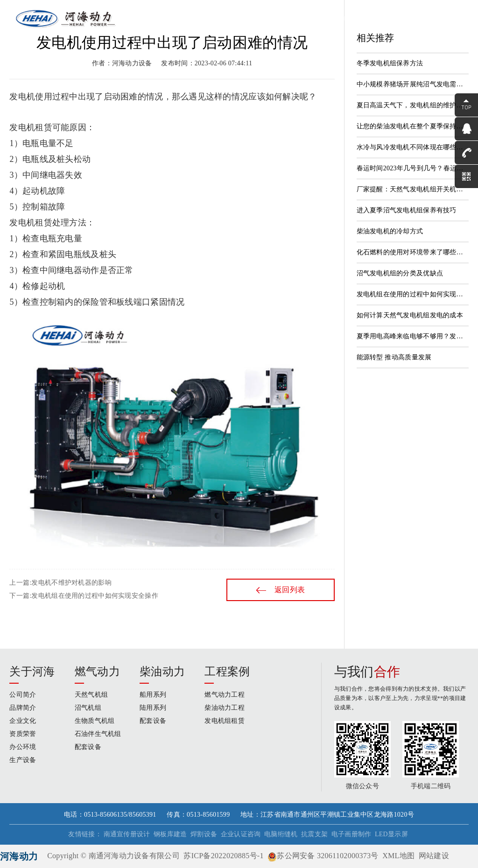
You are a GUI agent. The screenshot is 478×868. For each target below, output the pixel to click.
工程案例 (227, 672)
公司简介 (23, 695)
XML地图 (398, 856)
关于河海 (32, 672)
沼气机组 (88, 708)
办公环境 (23, 747)
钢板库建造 (170, 834)
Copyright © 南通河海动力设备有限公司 (113, 856)
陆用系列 (153, 708)
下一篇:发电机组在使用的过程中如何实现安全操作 (84, 596)
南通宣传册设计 (127, 834)
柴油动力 (162, 672)
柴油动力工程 (225, 708)
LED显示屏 (391, 834)
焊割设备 (204, 834)
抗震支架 (314, 834)
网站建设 (434, 856)
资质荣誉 (23, 734)
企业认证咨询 (241, 834)
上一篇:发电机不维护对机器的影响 (60, 583)
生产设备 (23, 760)
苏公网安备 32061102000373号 (323, 856)
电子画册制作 (351, 834)
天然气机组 (91, 695)
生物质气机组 (95, 721)
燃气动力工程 (225, 695)
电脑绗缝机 (281, 834)
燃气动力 (97, 672)
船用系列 (153, 695)
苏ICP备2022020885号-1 (223, 856)
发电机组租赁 (225, 721)
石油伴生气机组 (98, 734)
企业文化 (23, 721)
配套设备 (88, 747)
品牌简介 (23, 708)
